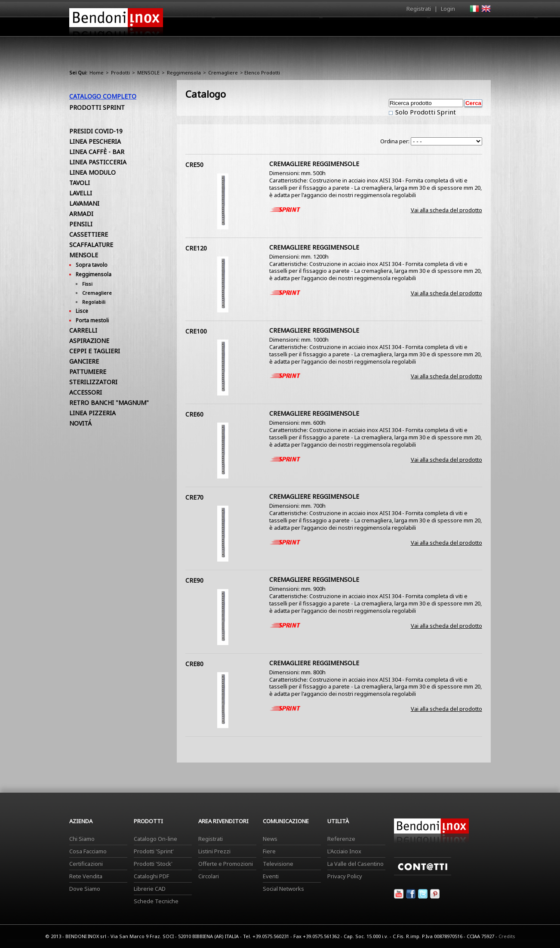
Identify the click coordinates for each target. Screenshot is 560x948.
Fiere (269, 851)
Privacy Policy (345, 876)
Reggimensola (184, 73)
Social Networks (283, 889)
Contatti (479, 26)
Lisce (82, 311)
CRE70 (194, 497)
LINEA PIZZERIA (92, 413)
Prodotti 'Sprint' (154, 851)
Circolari (209, 876)
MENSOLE (148, 73)
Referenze (341, 839)
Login (448, 9)
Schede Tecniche (156, 901)
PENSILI (81, 224)
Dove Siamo (85, 889)
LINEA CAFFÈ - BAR (97, 152)
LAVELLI (81, 193)
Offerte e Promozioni (226, 864)
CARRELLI (83, 330)
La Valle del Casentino (355, 864)
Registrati (419, 9)
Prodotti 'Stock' (153, 864)
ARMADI (81, 214)
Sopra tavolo (92, 265)
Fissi (87, 284)
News (270, 839)
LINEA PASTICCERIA (98, 162)
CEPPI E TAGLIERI (95, 351)
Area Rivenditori (347, 29)
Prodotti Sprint (97, 107)
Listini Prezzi (214, 851)
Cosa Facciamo (88, 851)
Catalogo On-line (155, 839)
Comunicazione (403, 29)
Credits (507, 936)
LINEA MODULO (92, 172)
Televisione (278, 864)
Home (232, 26)
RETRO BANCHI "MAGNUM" (109, 403)
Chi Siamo (82, 839)
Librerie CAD (150, 889)
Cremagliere (223, 73)
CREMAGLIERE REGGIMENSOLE (314, 164)
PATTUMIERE (88, 372)
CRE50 (194, 165)
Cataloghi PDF (151, 876)
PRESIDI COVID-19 (96, 131)
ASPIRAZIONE (89, 341)
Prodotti (300, 29)
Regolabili (94, 302)
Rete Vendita (86, 876)
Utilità (446, 29)
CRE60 (194, 414)
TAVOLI (80, 183)
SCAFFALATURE (91, 245)
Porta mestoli (92, 320)
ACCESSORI (86, 392)
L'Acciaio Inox (344, 851)
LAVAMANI (84, 203)
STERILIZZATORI (93, 382)
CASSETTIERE (89, 234)
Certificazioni (86, 864)
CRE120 (196, 248)
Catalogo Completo (103, 96)
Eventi (271, 876)
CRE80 (194, 664)
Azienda (264, 29)
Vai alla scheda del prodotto (446, 210)
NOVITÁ (80, 423)
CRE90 (194, 580)
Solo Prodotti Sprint (425, 112)
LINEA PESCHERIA (95, 141)
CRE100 (196, 331)
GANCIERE (84, 361)
